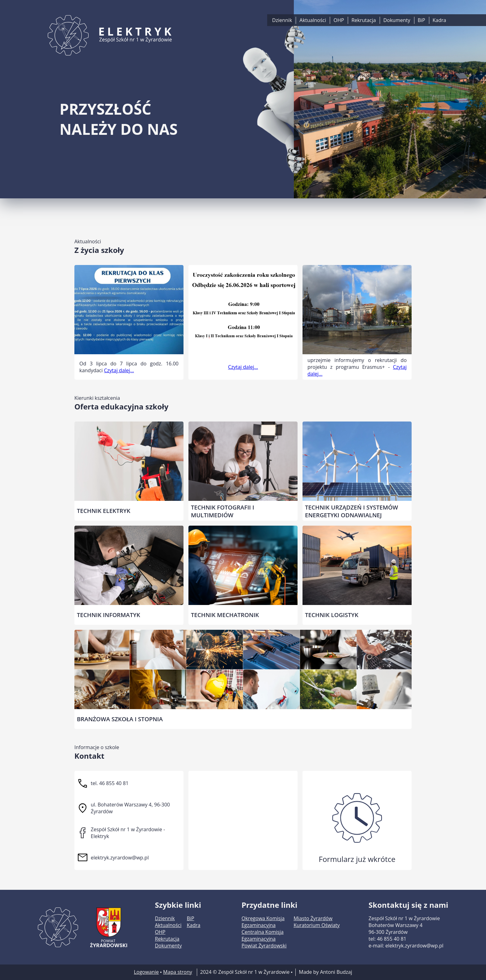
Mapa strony (177, 972)
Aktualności (313, 20)
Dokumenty (397, 20)
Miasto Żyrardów (313, 918)
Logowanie (146, 972)
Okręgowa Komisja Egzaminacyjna (263, 922)
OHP (339, 20)
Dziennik (282, 20)
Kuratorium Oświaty (317, 925)
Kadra (440, 20)
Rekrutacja (364, 20)
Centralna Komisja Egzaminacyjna (263, 935)
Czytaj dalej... (119, 370)
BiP (422, 20)
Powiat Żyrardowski (264, 946)
